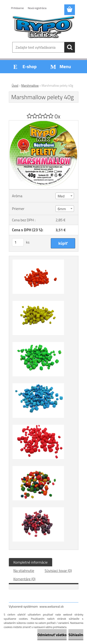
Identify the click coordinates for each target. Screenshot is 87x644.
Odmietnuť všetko (52, 635)
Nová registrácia (37, 8)
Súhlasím (76, 635)
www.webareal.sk (52, 606)
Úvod (15, 86)
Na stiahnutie (24, 571)
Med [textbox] (61, 196)
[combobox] (65, 196)
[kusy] (18, 242)
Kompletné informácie (31, 562)
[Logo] (43, 27)
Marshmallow (30, 86)
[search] (70, 47)
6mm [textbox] (62, 209)
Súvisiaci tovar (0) (58, 571)
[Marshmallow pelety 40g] (44, 122)
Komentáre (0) (24, 579)
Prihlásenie (18, 8)
